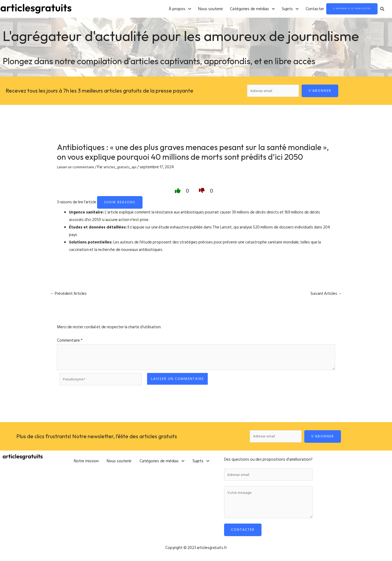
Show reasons (120, 204)
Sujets (269, 9)
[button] (158, 9)
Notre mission (86, 462)
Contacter (293, 9)
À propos (158, 9)
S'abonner (322, 91)
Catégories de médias (231, 9)
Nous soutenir (189, 9)
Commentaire (70, 342)
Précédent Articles (70, 295)
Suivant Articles (325, 295)
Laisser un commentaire (77, 168)
